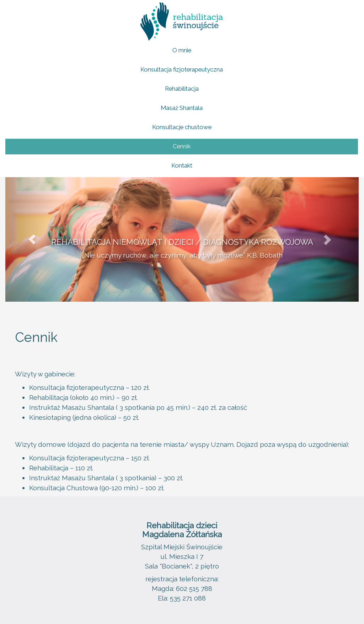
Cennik (182, 146)
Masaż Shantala (182, 108)
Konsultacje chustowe (182, 127)
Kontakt (182, 165)
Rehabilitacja (182, 89)
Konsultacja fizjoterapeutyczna (182, 69)
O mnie (182, 50)
